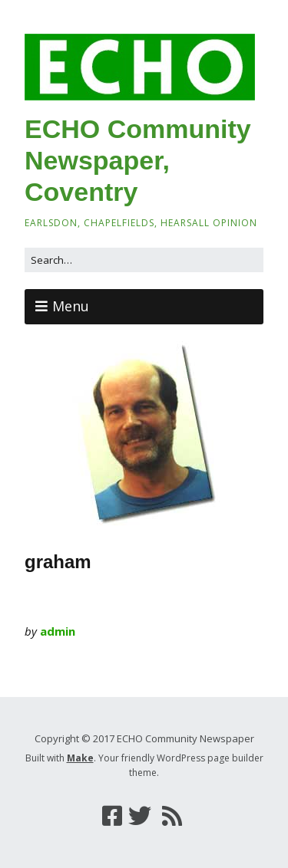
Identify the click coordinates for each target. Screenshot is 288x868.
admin (58, 631)
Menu (71, 306)
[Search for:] (144, 260)
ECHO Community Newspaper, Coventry (138, 160)
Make (80, 758)
